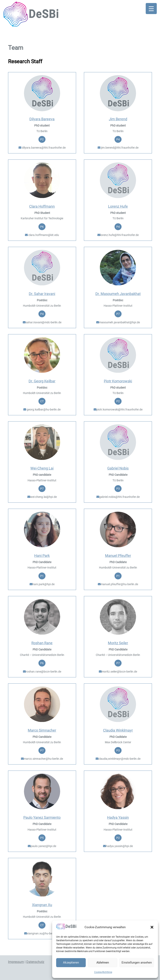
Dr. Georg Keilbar (42, 381)
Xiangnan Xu (42, 905)
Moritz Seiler (118, 643)
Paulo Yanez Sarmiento (42, 817)
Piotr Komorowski (118, 381)
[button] (152, 927)
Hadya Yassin (118, 817)
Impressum (16, 962)
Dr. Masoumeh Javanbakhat (118, 294)
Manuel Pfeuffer (118, 556)
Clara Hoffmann (42, 206)
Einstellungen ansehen (137, 963)
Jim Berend (118, 119)
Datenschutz (35, 962)
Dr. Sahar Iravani (42, 294)
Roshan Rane (42, 643)
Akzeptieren (71, 963)
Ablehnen (103, 963)
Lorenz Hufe (118, 206)
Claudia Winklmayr (118, 730)
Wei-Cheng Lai (42, 468)
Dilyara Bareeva (42, 119)
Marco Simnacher (42, 730)
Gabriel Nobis (118, 468)
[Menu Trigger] (151, 9)
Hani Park (42, 556)
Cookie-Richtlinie (103, 972)
